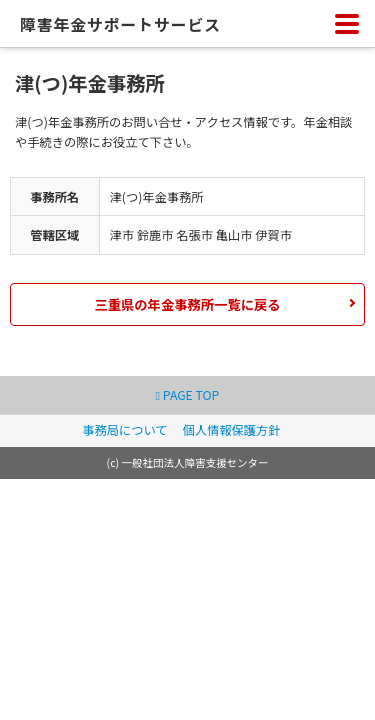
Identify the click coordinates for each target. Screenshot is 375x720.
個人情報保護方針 (232, 430)
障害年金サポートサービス (120, 24)
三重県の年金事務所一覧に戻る (187, 304)
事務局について (124, 430)
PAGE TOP (188, 395)
